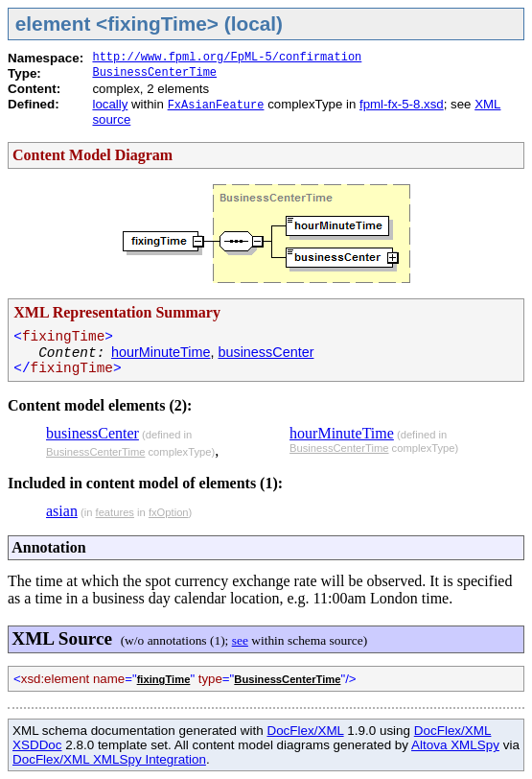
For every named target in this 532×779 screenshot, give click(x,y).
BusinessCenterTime (154, 73)
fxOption (169, 512)
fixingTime (164, 679)
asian (62, 511)
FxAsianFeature (216, 106)
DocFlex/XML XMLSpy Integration (109, 759)
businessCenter (266, 352)
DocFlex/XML (305, 731)
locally (110, 104)
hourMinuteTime (161, 352)
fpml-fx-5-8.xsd (402, 104)
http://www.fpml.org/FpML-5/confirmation (227, 58)
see (240, 640)
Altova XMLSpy (455, 745)
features (115, 512)
